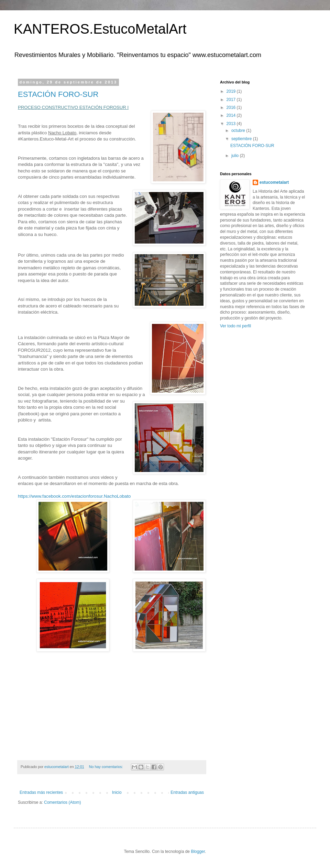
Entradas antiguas (187, 792)
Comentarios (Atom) (62, 802)
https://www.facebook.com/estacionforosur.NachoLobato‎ (74, 496)
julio (236, 156)
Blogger (198, 852)
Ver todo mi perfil (235, 326)
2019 (232, 91)
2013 (232, 124)
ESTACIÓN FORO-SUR (58, 94)
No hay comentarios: (107, 767)
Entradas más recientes (41, 792)
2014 (232, 115)
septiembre (242, 139)
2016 (232, 108)
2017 (232, 100)
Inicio (117, 792)
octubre (239, 131)
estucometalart (274, 182)
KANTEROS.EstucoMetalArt (100, 29)
